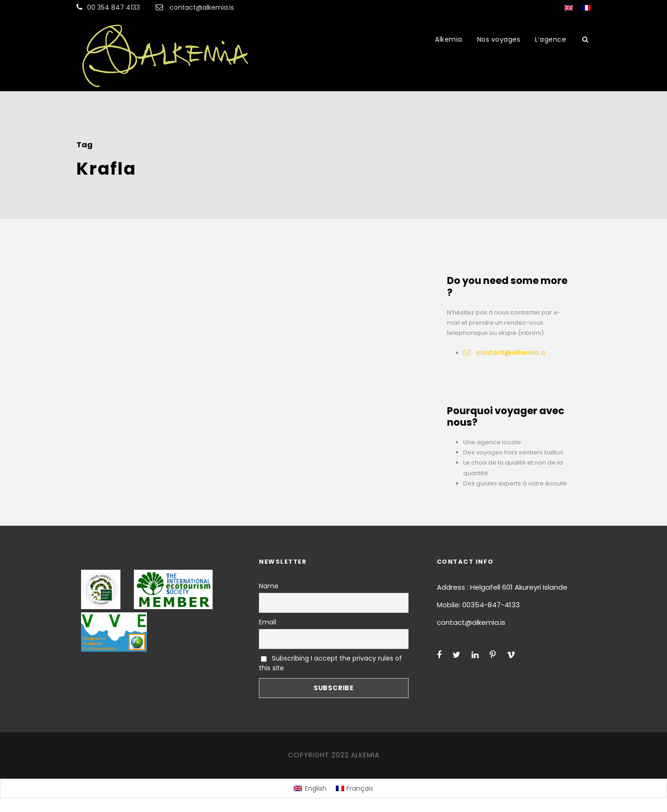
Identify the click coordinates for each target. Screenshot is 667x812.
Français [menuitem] (360, 788)
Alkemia (449, 39)
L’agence (551, 39)
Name (269, 586)
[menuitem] (310, 788)
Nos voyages (499, 39)
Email (267, 622)
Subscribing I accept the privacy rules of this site (330, 663)
